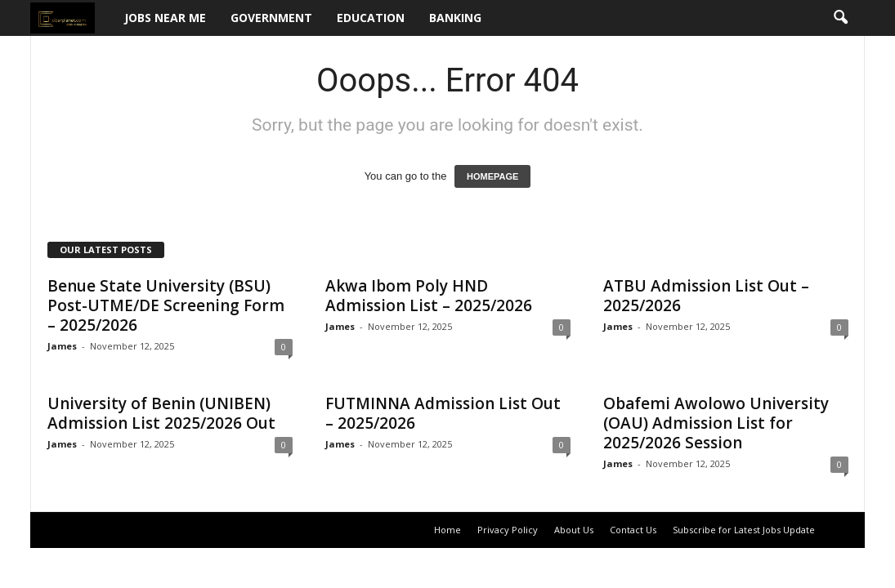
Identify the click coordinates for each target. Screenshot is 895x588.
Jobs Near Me (165, 18)
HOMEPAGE (492, 176)
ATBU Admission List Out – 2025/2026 (706, 296)
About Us (574, 530)
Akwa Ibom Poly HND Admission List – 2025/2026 (429, 296)
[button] (840, 18)
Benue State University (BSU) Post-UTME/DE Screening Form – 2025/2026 (166, 305)
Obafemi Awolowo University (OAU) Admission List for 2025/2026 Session (716, 423)
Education (371, 18)
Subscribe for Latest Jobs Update (744, 530)
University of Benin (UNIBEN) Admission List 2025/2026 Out (161, 413)
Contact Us (633, 530)
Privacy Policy (508, 530)
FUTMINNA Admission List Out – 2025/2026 (443, 413)
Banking (455, 18)
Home (447, 530)
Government (271, 18)
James (62, 346)
